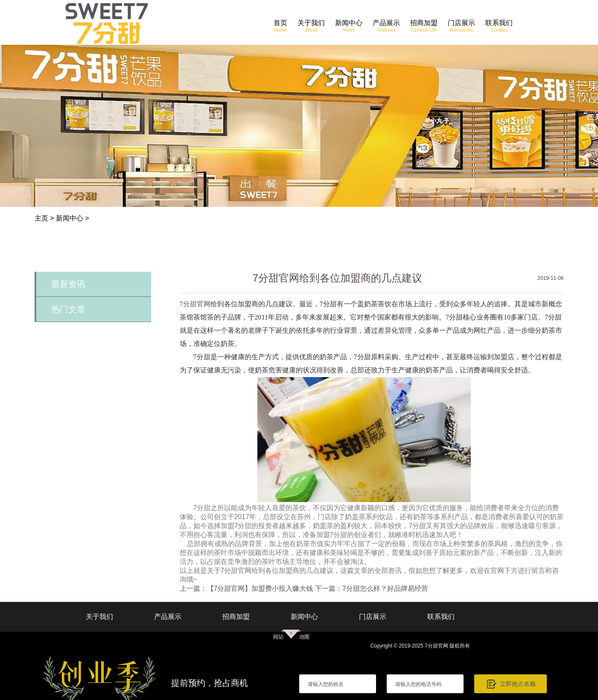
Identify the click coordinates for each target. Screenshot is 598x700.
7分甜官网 (195, 304)
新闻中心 (70, 218)
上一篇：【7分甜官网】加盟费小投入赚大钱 (246, 588)
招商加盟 (236, 617)
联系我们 (441, 617)
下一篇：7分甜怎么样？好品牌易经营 (372, 588)
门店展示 (373, 617)
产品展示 (168, 617)
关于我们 (99, 617)
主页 (41, 218)
